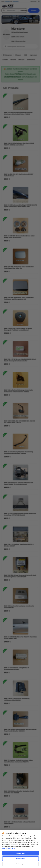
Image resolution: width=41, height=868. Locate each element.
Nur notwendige (20, 859)
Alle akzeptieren (20, 853)
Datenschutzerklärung (9, 848)
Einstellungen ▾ (20, 864)
